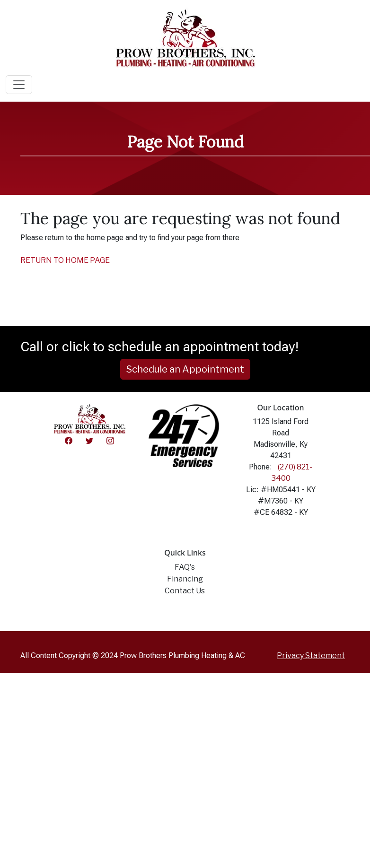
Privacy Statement (311, 655)
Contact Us (185, 591)
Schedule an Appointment (185, 369)
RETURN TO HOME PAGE (65, 260)
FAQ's (185, 567)
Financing (185, 579)
